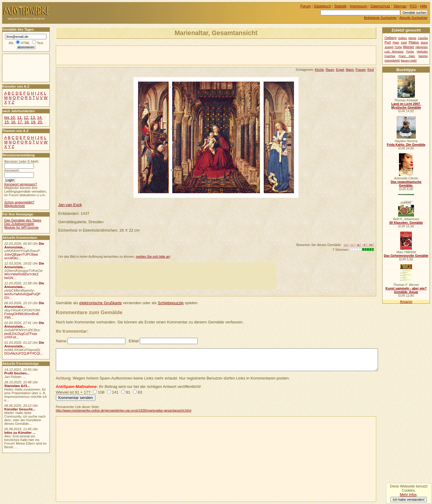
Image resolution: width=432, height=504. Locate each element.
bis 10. (10, 117)
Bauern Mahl (409, 61)
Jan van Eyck (70, 205)
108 (101, 392)
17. (20, 122)
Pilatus (414, 42)
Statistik (340, 6)
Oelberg (391, 38)
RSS (413, 6)
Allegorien (422, 47)
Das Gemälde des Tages (23, 220)
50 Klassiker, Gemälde (406, 223)
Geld (404, 43)
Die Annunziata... (24, 245)
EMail (134, 341)
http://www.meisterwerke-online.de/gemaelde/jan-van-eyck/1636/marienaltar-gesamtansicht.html (124, 410)
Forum (306, 6)
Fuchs (410, 52)
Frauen (361, 70)
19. (34, 122)
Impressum (359, 6)
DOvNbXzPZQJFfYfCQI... (24, 353)
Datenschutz (380, 6)
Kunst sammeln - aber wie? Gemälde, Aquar (406, 290)
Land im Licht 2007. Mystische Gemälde (406, 106)
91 (128, 392)
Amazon (406, 301)
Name (61, 341)
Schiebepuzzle (171, 303)
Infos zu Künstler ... (20, 433)
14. (40, 117)
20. (40, 122)
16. (13, 122)
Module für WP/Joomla (21, 227)
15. (7, 122)
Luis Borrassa (394, 52)
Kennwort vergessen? (21, 184)
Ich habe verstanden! (409, 499)
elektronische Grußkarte (100, 303)
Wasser (409, 47)
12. (26, 117)
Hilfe (424, 6)
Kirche (319, 70)
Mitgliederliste (15, 206)
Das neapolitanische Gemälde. (406, 184)
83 (140, 392)
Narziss (423, 56)
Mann (350, 70)
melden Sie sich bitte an (153, 256)
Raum (330, 70)
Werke (412, 38)
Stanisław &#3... (17, 386)
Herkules (422, 52)
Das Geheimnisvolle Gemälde (406, 256)
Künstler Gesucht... (20, 409)
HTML (25, 43)
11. (20, 117)
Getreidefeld (392, 61)
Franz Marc (407, 56)
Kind (371, 70)
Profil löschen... (17, 373)
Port (388, 42)
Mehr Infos (408, 495)
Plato (396, 43)
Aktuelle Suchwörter (413, 18)
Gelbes (402, 38)
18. (27, 122)
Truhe (398, 47)
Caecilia (423, 38)
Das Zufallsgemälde (19, 224)
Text (40, 43)
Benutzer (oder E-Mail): (22, 161)
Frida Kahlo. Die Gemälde (406, 145)
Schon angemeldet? (19, 202)
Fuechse (390, 56)
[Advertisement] (126, 55)
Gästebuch (322, 6)
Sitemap (400, 6)
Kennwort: (12, 170)
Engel (340, 70)
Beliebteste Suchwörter (380, 18)
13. (33, 117)
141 (115, 392)
